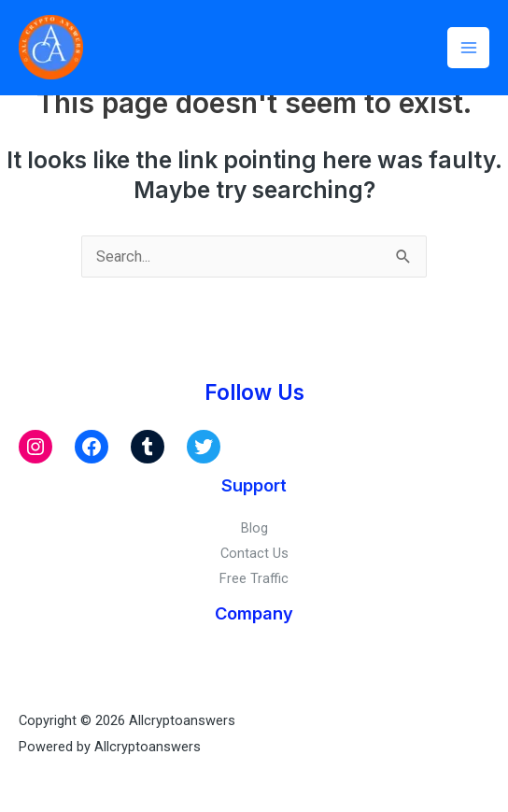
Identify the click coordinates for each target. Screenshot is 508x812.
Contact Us (254, 553)
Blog (254, 528)
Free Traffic (254, 578)
